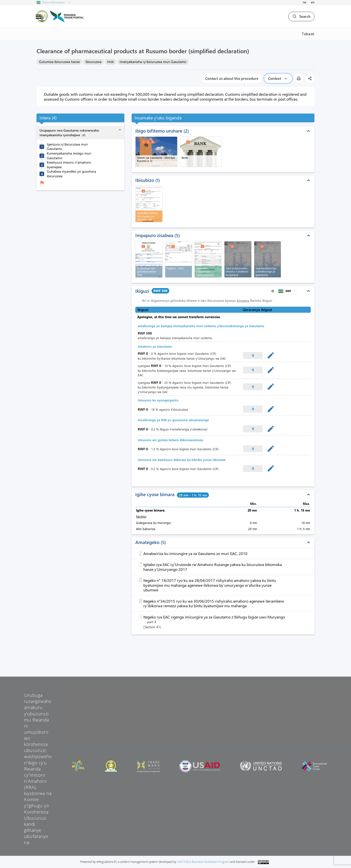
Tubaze (308, 34)
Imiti (111, 62)
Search (301, 16)
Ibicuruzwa (93, 62)
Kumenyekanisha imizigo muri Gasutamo (69, 156)
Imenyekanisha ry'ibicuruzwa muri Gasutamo (153, 62)
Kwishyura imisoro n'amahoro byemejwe (69, 165)
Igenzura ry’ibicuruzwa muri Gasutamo (67, 147)
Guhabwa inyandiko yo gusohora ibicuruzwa (71, 174)
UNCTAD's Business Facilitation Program (203, 862)
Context (278, 78)
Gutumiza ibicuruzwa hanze (59, 62)
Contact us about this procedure (232, 78)
